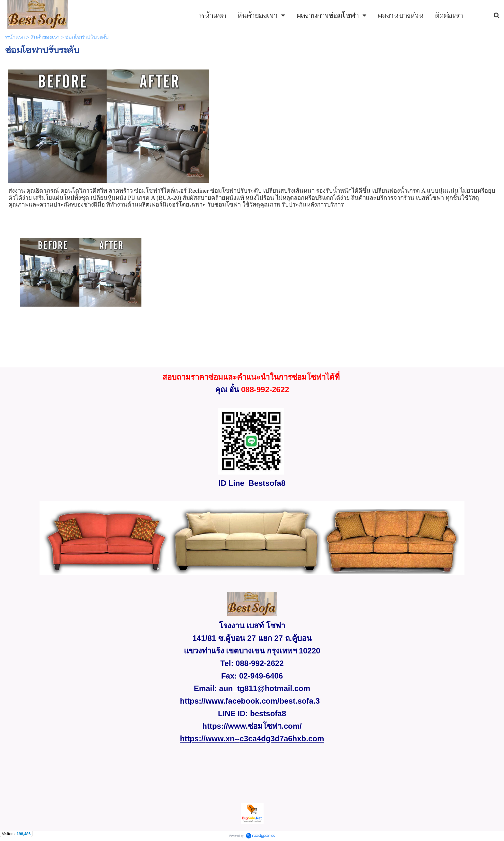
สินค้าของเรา (45, 37)
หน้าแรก (15, 37)
